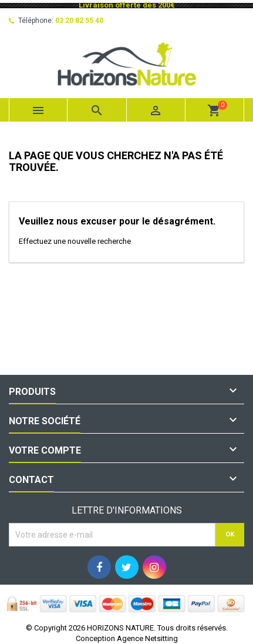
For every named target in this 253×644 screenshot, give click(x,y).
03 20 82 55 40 (79, 21)
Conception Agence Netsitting (127, 638)
